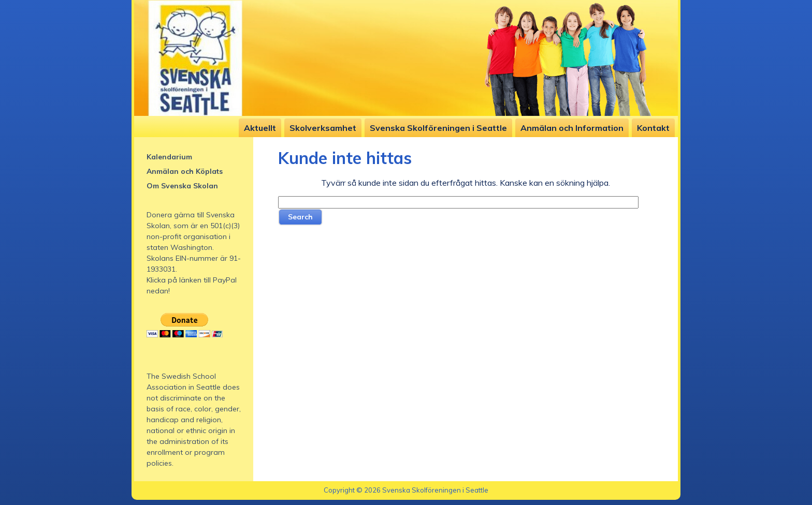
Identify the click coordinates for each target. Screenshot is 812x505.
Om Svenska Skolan (182, 186)
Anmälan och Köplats (185, 171)
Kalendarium (169, 157)
